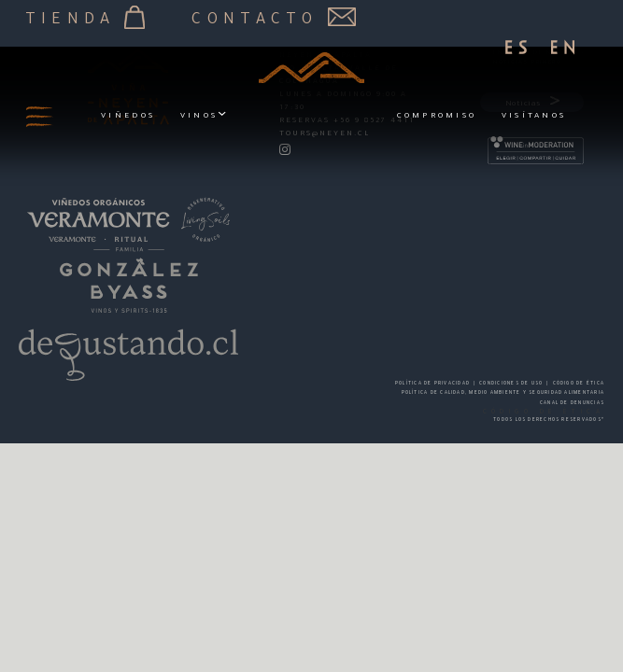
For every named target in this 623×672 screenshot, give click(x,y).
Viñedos (128, 116)
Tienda (85, 18)
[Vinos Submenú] (222, 116)
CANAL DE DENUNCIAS (572, 404)
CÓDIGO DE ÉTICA (544, 413)
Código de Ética (579, 384)
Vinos (199, 116)
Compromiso (437, 116)
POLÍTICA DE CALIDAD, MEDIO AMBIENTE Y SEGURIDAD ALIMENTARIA (503, 393)
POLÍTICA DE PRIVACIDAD (432, 384)
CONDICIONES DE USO (511, 384)
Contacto (273, 18)
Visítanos (534, 116)
